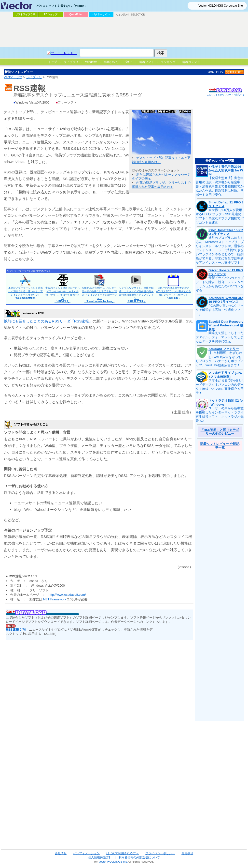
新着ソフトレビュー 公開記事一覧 (220, 446)
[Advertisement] (124, 32)
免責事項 (187, 853)
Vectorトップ (13, 77)
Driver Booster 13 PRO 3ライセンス (226, 272)
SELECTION (138, 15)
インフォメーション (86, 853)
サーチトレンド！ (64, 53)
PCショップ (51, 14)
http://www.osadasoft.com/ (67, 595)
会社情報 (61, 853)
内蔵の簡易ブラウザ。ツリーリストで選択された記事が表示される (161, 185)
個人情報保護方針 (100, 857)
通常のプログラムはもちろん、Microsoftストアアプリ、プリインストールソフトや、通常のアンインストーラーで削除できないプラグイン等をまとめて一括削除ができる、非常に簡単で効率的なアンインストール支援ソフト (220, 250)
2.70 (16, 630)
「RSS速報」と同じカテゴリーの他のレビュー (220, 432)
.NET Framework (54, 599)
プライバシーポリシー (160, 853)
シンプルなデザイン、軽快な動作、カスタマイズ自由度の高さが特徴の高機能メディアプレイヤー (136, 295)
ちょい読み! (122, 15)
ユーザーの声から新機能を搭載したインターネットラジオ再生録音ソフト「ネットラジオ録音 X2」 (220, 414)
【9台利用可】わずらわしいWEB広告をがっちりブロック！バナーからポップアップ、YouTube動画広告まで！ (220, 359)
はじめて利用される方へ (123, 853)
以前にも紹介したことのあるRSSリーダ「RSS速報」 (48, 321)
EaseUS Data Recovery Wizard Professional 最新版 (226, 325)
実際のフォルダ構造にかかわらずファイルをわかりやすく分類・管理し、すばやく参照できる (63, 295)
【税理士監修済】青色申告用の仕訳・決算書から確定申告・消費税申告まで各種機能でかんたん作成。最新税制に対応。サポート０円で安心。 (220, 186)
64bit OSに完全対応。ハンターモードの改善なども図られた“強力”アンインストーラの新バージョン (99, 295)
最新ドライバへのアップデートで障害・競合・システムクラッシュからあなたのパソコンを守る (220, 284)
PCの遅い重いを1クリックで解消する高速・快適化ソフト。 (220, 310)
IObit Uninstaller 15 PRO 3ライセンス (226, 232)
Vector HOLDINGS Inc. (113, 861)
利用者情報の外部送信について (139, 857)
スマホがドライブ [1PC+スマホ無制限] (225, 375)
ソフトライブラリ (25, 14)
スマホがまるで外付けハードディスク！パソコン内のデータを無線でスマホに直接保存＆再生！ (220, 387)
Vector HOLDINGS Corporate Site (221, 6)
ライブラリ (34, 77)
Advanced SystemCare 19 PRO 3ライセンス (226, 300)
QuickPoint (76, 14)
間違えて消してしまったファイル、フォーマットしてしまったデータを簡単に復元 (220, 337)
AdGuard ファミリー (224, 349)
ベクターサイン (101, 14)
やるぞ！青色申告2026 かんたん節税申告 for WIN (226, 170)
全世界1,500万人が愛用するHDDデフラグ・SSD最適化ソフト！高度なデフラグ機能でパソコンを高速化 (220, 216)
